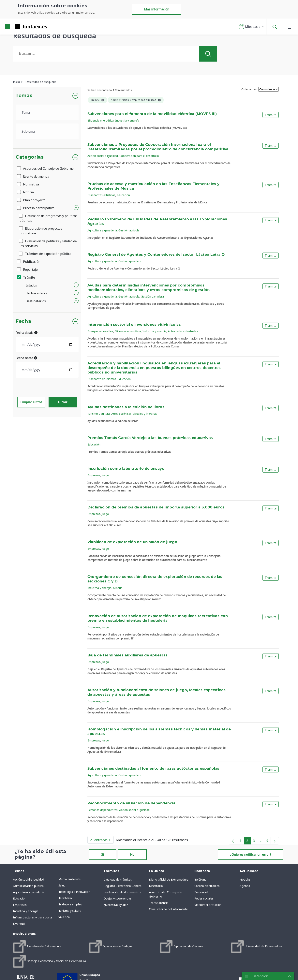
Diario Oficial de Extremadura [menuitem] (169, 879)
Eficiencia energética (101, 120)
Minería (118, 588)
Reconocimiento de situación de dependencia (132, 803)
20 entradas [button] (102, 841)
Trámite (26, 277)
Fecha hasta (26, 358)
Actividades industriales (183, 331)
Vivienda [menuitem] (64, 917)
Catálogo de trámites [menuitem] (118, 879)
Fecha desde (27, 333)
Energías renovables (100, 331)
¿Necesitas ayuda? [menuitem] (116, 905)
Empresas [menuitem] (20, 905)
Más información (157, 9)
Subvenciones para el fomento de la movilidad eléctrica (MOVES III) (152, 114)
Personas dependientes (103, 810)
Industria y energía (127, 120)
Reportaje (28, 270)
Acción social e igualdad (103, 156)
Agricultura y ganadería (102, 230)
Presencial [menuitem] (201, 892)
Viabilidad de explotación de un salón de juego (132, 542)
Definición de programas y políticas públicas (48, 218)
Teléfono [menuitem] (200, 879)
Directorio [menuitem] (156, 886)
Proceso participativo (36, 208)
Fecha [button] (23, 321)
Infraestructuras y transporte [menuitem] (33, 917)
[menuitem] (37, 947)
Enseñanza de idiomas (102, 379)
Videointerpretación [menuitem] (208, 905)
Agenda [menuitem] (245, 886)
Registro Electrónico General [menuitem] (123, 886)
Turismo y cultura (99, 414)
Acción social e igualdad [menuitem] (29, 879)
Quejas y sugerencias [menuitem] (117, 898)
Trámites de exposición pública (45, 254)
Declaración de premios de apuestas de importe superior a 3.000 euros (156, 507)
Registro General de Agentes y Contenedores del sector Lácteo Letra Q (156, 255)
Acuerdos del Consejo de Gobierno (46, 168)
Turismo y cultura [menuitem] (70, 911)
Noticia (26, 192)
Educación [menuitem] (20, 898)
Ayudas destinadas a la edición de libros (126, 407)
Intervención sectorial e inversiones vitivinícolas (134, 325)
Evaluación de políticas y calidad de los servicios (48, 243)
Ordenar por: (249, 89)
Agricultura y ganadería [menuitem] (29, 892)
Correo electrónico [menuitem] (207, 886)
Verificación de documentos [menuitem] (122, 892)
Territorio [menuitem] (65, 898)
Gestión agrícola (129, 230)
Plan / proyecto (31, 200)
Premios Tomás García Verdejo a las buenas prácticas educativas (150, 438)
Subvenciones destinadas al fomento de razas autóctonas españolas (153, 769)
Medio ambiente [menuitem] (70, 879)
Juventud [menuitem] (19, 924)
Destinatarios (36, 301)
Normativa (28, 184)
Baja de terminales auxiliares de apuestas (128, 655)
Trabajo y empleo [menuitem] (70, 904)
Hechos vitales (36, 293)
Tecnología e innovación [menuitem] (74, 892)
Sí (103, 855)
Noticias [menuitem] (245, 879)
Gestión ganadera (130, 261)
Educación (123, 195)
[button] (252, 27)
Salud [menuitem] (62, 885)
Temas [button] (24, 96)
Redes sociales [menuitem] (204, 898)
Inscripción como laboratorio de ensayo (126, 469)
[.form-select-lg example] (47, 112)
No (132, 855)
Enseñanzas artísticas (101, 195)
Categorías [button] (30, 157)
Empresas (94, 475)
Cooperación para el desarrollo (139, 156)
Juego (105, 475)
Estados (31, 285)
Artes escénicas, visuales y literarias (134, 414)
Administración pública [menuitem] (28, 886)
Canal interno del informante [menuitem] (168, 909)
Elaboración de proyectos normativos (41, 231)
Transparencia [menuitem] (159, 903)
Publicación (29, 262)
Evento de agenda (33, 176)
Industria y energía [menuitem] (26, 911)
